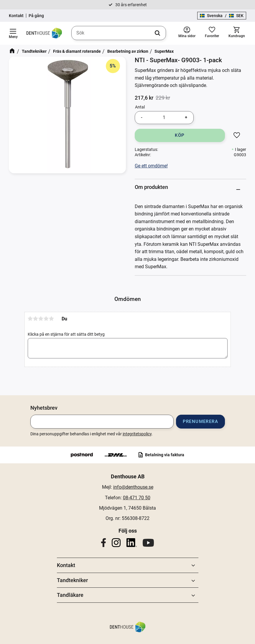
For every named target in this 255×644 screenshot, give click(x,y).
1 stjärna (30, 319)
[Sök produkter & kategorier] (119, 33)
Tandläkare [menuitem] (70, 595)
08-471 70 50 (137, 498)
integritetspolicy (137, 434)
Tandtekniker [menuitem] (72, 580)
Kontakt (16, 16)
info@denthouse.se (133, 487)
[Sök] (157, 33)
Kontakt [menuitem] (66, 565)
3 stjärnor (41, 319)
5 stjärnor (52, 319)
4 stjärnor (46, 319)
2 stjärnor (36, 319)
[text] (144, 98)
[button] (13, 33)
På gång (36, 16)
